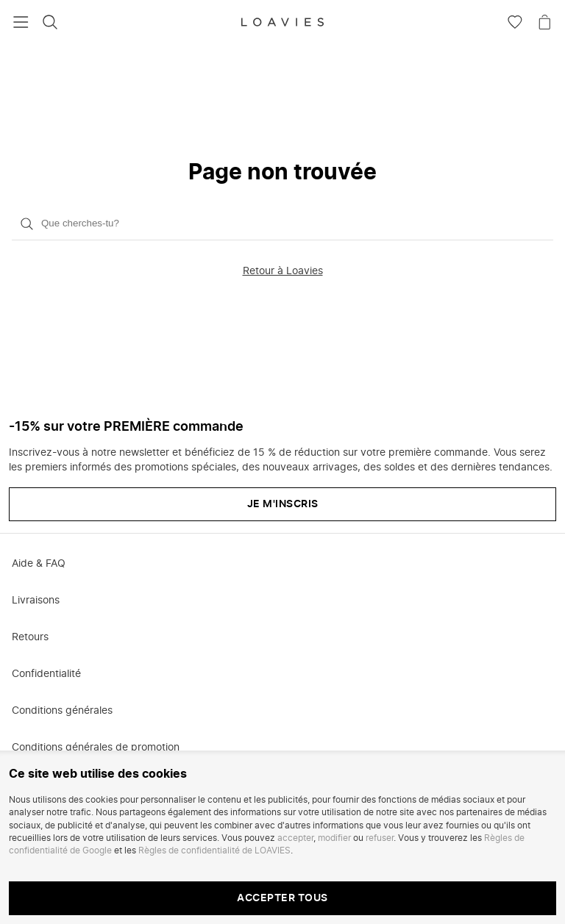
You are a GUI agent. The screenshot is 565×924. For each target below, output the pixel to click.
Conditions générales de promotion (96, 748)
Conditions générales (62, 711)
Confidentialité (46, 674)
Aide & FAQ (39, 564)
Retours (30, 637)
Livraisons (36, 601)
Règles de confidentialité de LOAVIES (214, 850)
